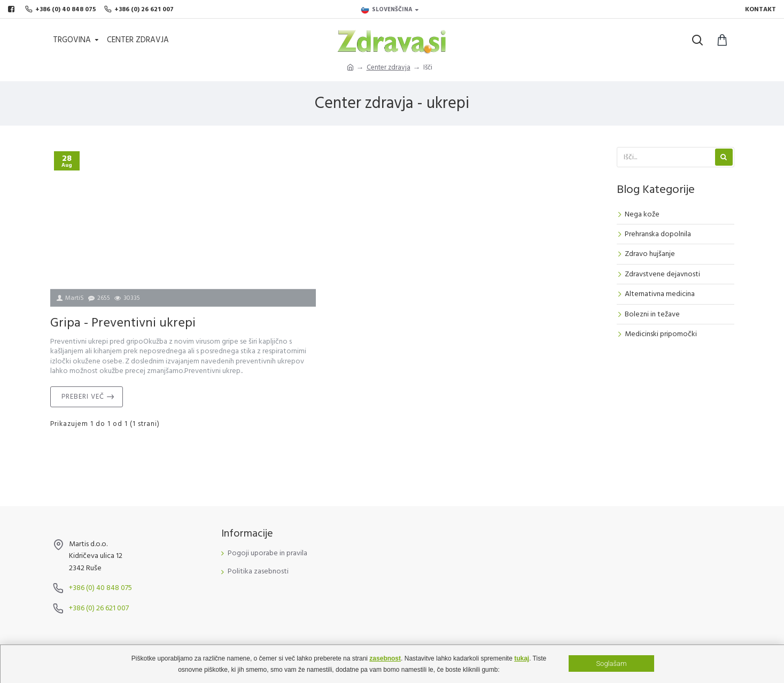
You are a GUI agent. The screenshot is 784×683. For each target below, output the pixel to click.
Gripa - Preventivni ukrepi (123, 323)
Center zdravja (389, 67)
